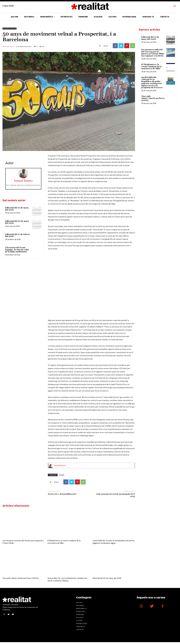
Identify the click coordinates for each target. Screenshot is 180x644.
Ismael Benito (10, 47)
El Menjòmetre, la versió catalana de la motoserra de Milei (151, 67)
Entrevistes (81, 613)
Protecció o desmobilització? (62, 496)
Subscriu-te (81, 628)
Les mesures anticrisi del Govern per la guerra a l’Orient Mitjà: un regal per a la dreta (153, 53)
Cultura (79, 622)
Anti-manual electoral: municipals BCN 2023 (115, 497)
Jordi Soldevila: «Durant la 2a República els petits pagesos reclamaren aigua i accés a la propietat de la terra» (152, 83)
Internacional (82, 625)
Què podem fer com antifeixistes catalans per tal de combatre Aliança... (67, 581)
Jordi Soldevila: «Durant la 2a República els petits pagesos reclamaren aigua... (114, 544)
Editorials (80, 607)
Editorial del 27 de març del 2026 (17, 209)
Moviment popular (9, 29)
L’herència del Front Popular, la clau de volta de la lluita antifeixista (17, 250)
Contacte (80, 631)
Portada (62, 477)
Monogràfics (81, 610)
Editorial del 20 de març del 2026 (17, 222)
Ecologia (80, 619)
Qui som (79, 604)
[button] (174, 6)
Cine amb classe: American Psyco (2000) (20, 580)
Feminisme (80, 616)
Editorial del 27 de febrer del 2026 (17, 235)
